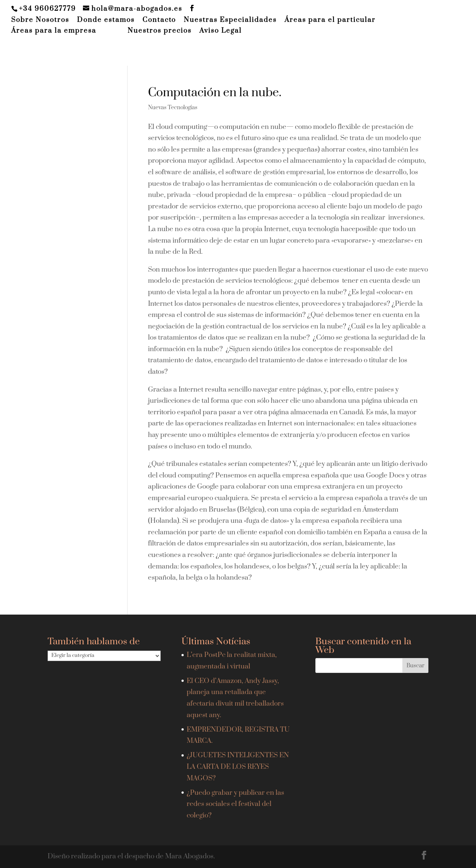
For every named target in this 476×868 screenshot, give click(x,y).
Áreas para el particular (330, 20)
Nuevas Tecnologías (173, 108)
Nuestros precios (160, 31)
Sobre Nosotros (40, 20)
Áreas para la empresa (54, 31)
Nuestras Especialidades (230, 20)
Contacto (159, 20)
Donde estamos (106, 20)
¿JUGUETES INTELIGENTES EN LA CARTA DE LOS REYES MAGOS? (238, 767)
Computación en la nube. (215, 93)
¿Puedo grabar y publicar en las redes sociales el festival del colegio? (235, 804)
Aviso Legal (221, 31)
